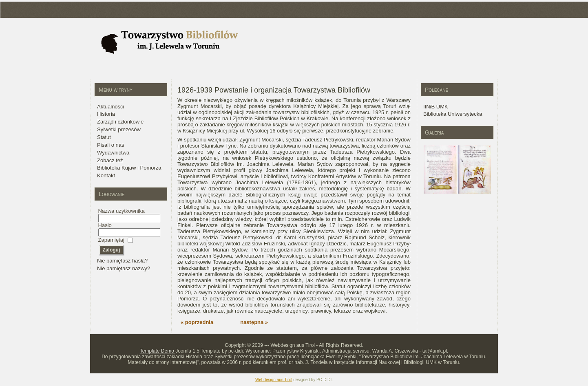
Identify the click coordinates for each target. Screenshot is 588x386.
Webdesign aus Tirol (274, 380)
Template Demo (158, 351)
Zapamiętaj (111, 240)
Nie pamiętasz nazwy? (124, 268)
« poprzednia (197, 322)
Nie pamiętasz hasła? (122, 261)
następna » (254, 322)
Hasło (105, 225)
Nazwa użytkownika (122, 211)
